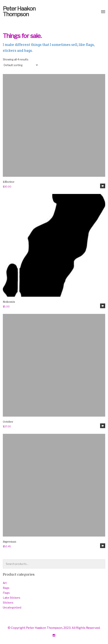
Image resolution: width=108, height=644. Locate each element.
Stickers (8, 603)
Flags (6, 593)
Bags (6, 588)
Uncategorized (12, 607)
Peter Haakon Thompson (19, 11)
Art (5, 583)
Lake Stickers (12, 598)
